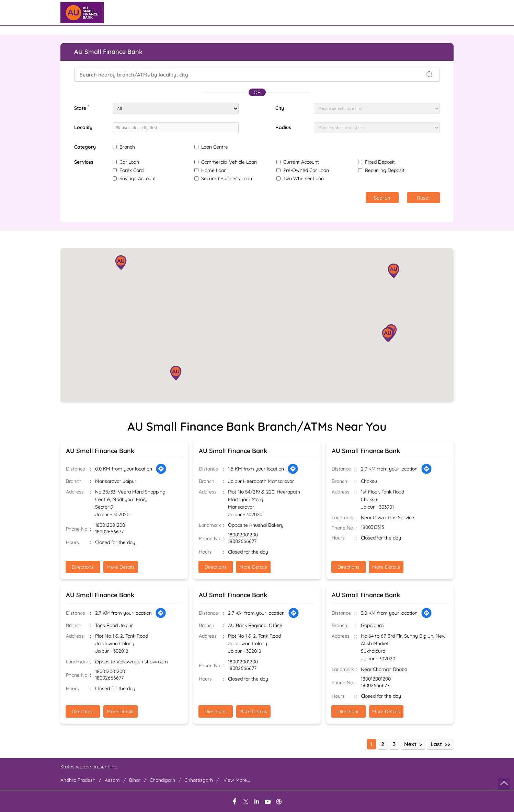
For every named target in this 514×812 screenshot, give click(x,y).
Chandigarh (162, 780)
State (82, 107)
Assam (112, 780)
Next (410, 744)
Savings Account (138, 178)
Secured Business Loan (227, 178)
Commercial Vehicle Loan (229, 162)
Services (84, 162)
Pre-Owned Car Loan (306, 170)
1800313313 (372, 527)
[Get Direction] (161, 469)
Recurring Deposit (385, 170)
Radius (283, 127)
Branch (127, 147)
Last (436, 744)
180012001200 (110, 525)
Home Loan (214, 170)
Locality (83, 127)
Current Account (301, 162)
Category (85, 147)
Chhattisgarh (199, 780)
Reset (423, 198)
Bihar (135, 780)
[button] (176, 373)
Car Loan (129, 162)
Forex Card (132, 170)
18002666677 (109, 532)
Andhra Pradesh (78, 780)
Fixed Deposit (380, 162)
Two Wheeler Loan (304, 178)
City (280, 108)
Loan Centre (215, 147)
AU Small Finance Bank (100, 451)
